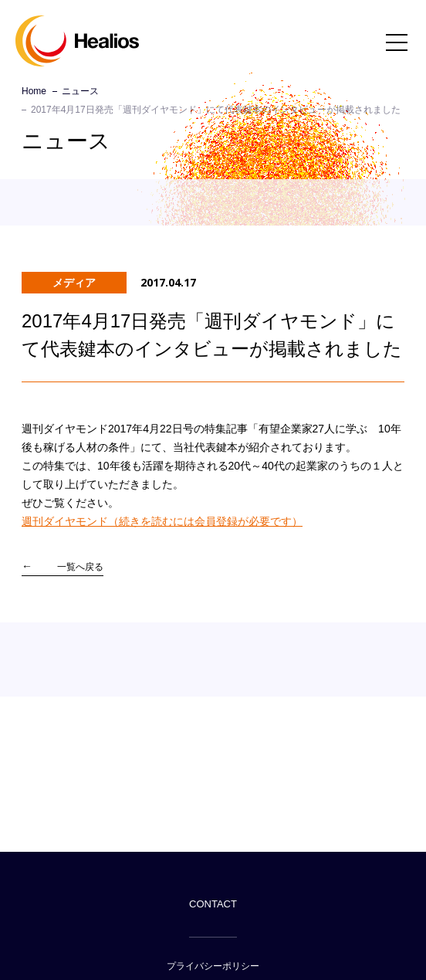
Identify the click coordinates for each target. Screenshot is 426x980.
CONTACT (213, 904)
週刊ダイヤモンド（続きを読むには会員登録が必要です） (162, 521)
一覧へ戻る (80, 567)
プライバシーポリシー (213, 966)
